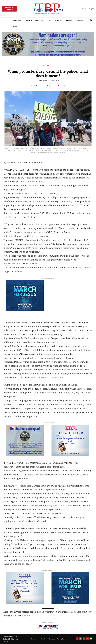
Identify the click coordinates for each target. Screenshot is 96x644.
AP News (43, 80)
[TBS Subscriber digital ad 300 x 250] (70, 440)
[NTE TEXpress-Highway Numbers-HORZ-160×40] (48, 627)
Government (48, 66)
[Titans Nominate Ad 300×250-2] (25, 440)
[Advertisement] (70, 298)
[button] (91, 21)
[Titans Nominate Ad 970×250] (48, 44)
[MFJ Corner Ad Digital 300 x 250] (25, 296)
